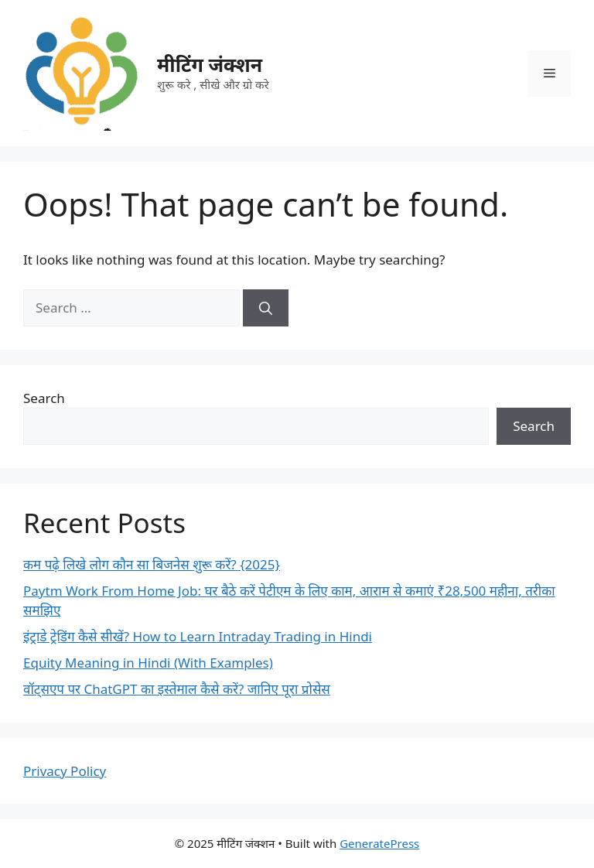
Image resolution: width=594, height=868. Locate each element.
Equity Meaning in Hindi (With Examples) (148, 663)
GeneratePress (379, 843)
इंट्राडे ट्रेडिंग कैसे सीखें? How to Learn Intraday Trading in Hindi (198, 636)
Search (44, 398)
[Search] (266, 308)
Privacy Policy (65, 771)
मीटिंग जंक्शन (210, 64)
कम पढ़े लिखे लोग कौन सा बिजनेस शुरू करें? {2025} (152, 564)
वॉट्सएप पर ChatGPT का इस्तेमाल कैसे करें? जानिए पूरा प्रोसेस (177, 689)
